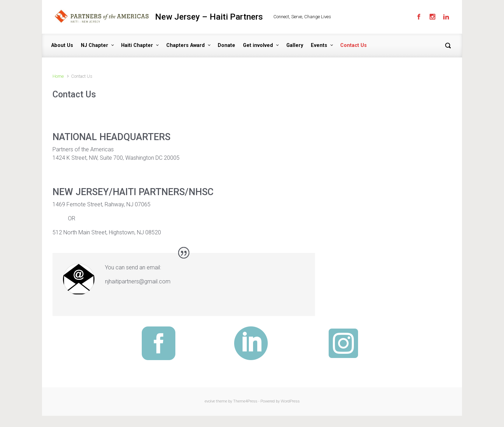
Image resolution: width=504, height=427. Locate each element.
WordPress (290, 401)
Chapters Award (185, 45)
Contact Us (353, 45)
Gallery (295, 45)
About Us (62, 45)
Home (58, 76)
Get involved (258, 45)
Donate (226, 45)
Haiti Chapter (137, 45)
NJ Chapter (94, 45)
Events (319, 45)
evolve (210, 401)
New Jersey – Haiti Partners (209, 17)
